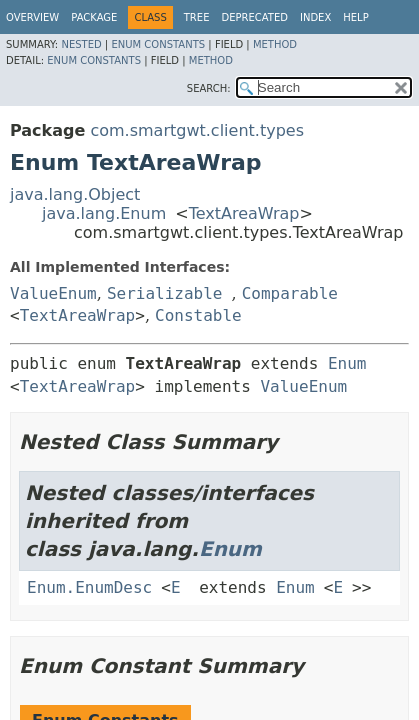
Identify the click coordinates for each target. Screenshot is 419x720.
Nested (81, 44)
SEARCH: (209, 88)
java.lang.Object (75, 194)
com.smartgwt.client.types (197, 130)
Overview (32, 17)
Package (94, 17)
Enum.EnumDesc (89, 587)
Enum (347, 363)
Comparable (290, 293)
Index (315, 17)
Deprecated (254, 17)
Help (355, 17)
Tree (197, 17)
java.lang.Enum (104, 213)
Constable (198, 315)
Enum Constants (158, 44)
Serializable (165, 293)
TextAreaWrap (244, 213)
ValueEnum (53, 293)
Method (275, 44)
